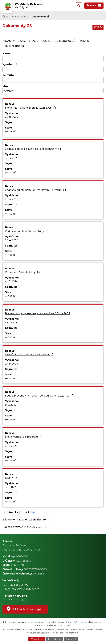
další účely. (68, 625)
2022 (23, 41)
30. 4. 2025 (12, 158)
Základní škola (20, 17)
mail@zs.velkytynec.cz (25, 589)
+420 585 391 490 (18, 585)
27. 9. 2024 (12, 364)
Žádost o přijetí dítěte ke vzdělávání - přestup (35, 190)
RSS (98, 27)
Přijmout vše (37, 639)
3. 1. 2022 (10, 487)
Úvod (6, 17)
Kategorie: (9, 41)
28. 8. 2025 (12, 117)
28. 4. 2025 (12, 199)
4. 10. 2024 (11, 281)
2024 (35, 41)
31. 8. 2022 (11, 446)
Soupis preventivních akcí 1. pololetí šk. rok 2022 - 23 (39, 396)
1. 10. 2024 (11, 323)
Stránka (13, 512)
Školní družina (15, 46)
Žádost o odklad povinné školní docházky (33, 149)
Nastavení (71, 639)
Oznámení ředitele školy (22, 272)
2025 (47, 41)
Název (6, 53)
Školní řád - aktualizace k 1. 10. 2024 (29, 355)
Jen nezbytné (54, 639)
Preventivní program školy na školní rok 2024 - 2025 (37, 313)
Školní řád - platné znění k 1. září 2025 (30, 108)
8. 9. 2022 (11, 405)
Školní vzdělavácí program (24, 437)
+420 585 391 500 (18, 600)
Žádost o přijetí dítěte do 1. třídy (26, 231)
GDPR (85, 41)
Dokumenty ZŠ (66, 41)
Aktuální (10, 131)
